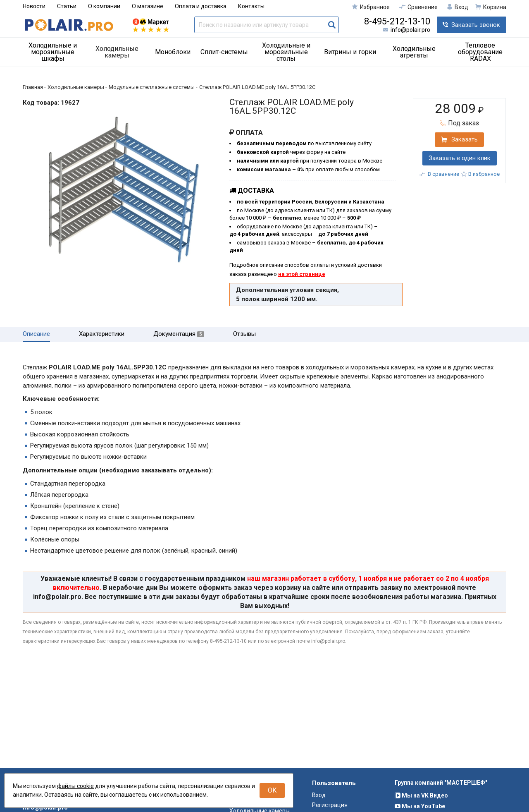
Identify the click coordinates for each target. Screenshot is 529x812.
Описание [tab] (36, 334)
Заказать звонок (476, 25)
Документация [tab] (179, 334)
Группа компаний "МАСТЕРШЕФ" (441, 798)
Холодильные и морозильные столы (286, 52)
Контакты (251, 6)
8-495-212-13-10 (397, 22)
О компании (104, 6)
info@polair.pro (410, 30)
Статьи (67, 6)
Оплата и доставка (201, 6)
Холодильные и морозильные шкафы (53, 52)
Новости (34, 6)
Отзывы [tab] (244, 334)
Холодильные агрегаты (414, 52)
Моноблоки (173, 52)
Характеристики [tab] (102, 334)
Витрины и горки (350, 52)
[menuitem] (56, 52)
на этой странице (302, 274)
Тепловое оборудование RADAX (480, 52)
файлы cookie (75, 786)
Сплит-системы (224, 52)
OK (272, 790)
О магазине (148, 6)
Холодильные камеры (117, 52)
